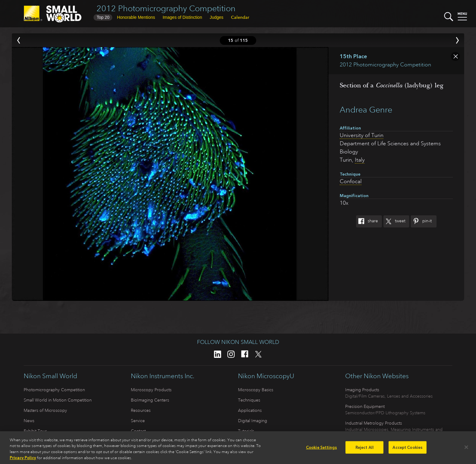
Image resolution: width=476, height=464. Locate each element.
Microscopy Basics (256, 390)
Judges (217, 17)
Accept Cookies (408, 450)
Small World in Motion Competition (58, 400)
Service (138, 421)
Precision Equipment (365, 406)
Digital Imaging (253, 421)
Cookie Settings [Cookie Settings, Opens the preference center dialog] (321, 450)
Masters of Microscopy (45, 410)
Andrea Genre (366, 110)
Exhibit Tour (35, 431)
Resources (141, 410)
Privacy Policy (23, 461)
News (29, 421)
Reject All (365, 450)
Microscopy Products (151, 390)
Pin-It (421, 221)
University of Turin (362, 135)
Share (367, 221)
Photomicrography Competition (54, 390)
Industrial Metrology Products (374, 423)
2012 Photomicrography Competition (166, 8)
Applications (250, 410)
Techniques (249, 400)
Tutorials (246, 431)
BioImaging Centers (150, 400)
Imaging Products (362, 390)
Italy (360, 160)
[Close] (466, 450)
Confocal (351, 181)
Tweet (394, 221)
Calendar (240, 17)
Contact (138, 431)
